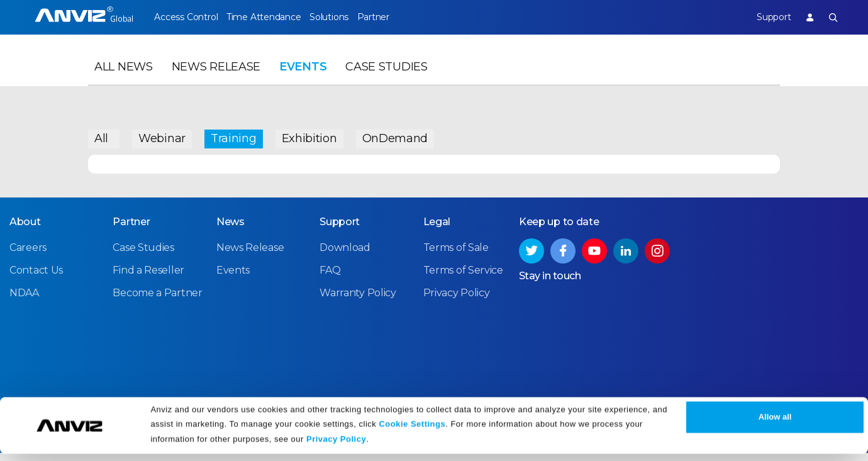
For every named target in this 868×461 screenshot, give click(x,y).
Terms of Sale (456, 256)
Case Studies (386, 79)
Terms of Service (463, 279)
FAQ (330, 279)
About (25, 230)
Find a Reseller (148, 279)
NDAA (24, 302)
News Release (216, 79)
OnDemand (395, 135)
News (231, 230)
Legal (437, 230)
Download (345, 256)
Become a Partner (157, 302)
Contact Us (36, 279)
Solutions (348, 17)
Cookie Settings (412, 431)
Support (764, 17)
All (101, 135)
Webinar (162, 135)
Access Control (186, 17)
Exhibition (309, 135)
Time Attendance (273, 17)
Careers (28, 256)
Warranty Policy (358, 302)
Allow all (775, 425)
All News (124, 79)
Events (303, 79)
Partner (402, 17)
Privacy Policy (336, 447)
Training (234, 135)
